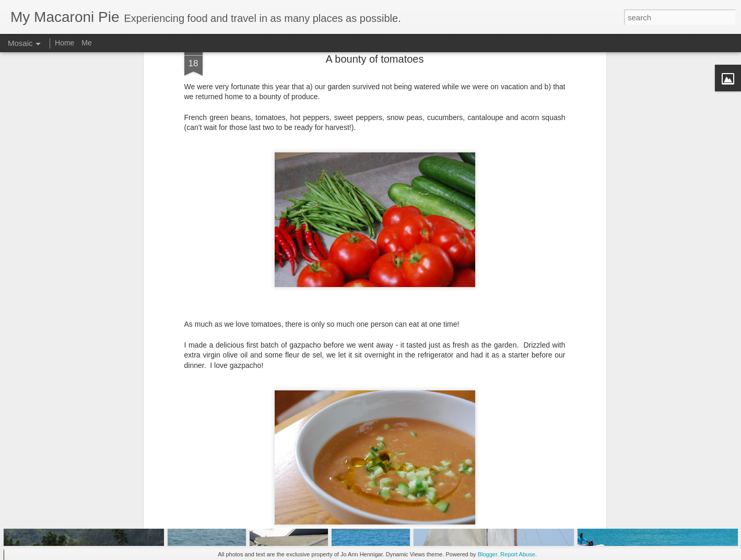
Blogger (487, 554)
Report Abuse (518, 554)
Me (86, 43)
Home (64, 43)
